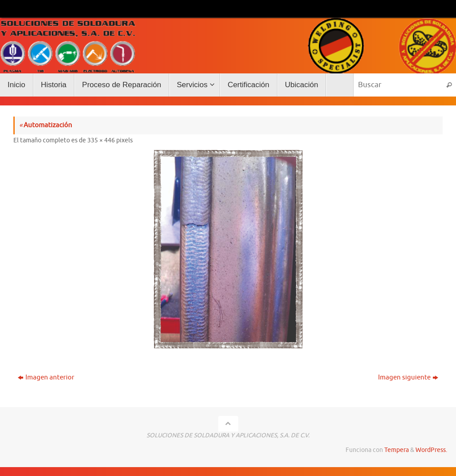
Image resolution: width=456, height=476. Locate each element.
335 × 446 (101, 140)
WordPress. (431, 450)
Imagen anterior (46, 377)
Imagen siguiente (408, 377)
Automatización (46, 125)
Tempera (397, 450)
